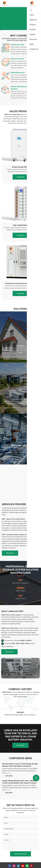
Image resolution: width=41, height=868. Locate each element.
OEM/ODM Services (18, 75)
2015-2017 (20, 717)
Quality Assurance (17, 45)
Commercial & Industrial (21, 404)
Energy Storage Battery (21, 172)
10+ (20, 585)
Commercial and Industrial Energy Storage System (21, 288)
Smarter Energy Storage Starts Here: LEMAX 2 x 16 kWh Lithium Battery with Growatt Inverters (20, 786)
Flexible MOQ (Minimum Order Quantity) (22, 91)
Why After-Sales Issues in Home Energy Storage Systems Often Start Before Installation (20, 770)
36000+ (20, 593)
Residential (20, 350)
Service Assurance (17, 60)
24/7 (21, 600)
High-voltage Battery (21, 230)
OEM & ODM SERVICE (21, 450)
